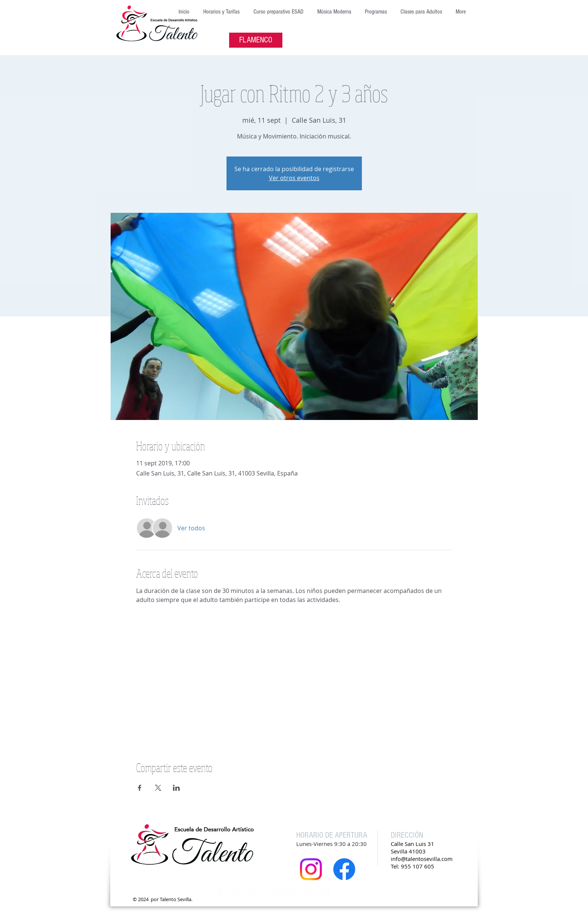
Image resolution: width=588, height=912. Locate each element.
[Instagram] (311, 869)
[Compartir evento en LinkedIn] (176, 788)
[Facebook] (344, 869)
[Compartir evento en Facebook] (140, 788)
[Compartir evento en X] (158, 788)
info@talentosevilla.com (422, 859)
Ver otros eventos (294, 178)
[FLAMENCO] (256, 40)
